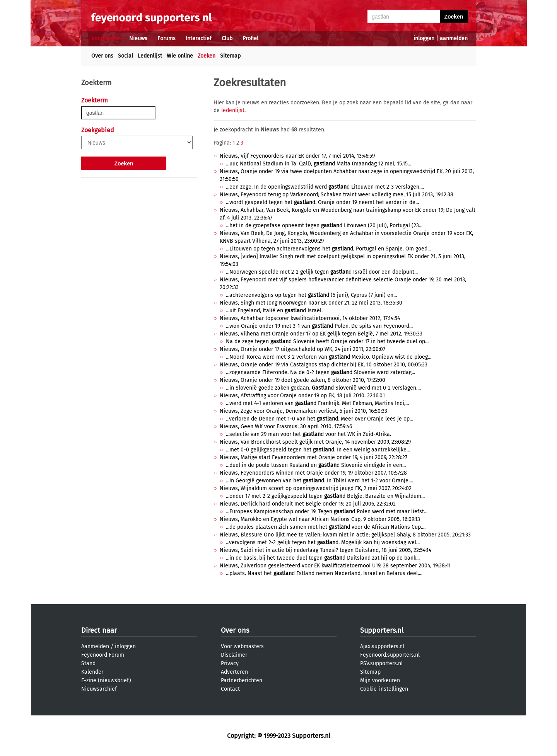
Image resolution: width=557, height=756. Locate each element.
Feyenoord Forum (103, 655)
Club (227, 38)
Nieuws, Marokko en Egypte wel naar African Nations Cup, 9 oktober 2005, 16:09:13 (320, 519)
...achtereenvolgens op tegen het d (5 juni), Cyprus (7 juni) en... (311, 295)
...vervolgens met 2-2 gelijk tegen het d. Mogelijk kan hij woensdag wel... (323, 542)
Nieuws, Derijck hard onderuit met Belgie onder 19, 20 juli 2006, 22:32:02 (308, 504)
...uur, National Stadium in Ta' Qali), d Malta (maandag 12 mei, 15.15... (319, 164)
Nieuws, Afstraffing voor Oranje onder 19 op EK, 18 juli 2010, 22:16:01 (302, 396)
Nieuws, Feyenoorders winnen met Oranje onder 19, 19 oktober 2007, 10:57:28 (313, 473)
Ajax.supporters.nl (382, 646)
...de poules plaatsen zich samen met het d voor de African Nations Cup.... (326, 527)
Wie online (180, 56)
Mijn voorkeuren (380, 680)
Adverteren (234, 672)
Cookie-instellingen (384, 689)
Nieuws (138, 38)
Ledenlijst (150, 56)
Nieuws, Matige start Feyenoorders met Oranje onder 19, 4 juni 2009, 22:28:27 (314, 457)
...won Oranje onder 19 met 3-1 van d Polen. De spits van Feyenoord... (319, 326)
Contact (230, 689)
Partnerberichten (242, 680)
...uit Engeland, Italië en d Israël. (274, 311)
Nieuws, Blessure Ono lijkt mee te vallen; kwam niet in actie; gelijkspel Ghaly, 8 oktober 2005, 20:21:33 (345, 535)
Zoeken (207, 56)
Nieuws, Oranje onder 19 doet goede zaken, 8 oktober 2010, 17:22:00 (302, 380)
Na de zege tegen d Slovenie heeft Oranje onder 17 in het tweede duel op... (327, 341)
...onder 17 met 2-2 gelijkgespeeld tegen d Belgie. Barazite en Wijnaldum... (325, 496)
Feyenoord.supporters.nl (390, 655)
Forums (167, 38)
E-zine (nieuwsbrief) (106, 680)
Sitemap (230, 56)
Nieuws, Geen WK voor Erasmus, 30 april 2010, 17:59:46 (286, 427)
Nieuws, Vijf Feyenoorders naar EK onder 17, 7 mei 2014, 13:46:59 (297, 156)
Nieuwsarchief (99, 689)
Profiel (250, 38)
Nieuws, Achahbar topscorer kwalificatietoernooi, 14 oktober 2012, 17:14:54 (310, 318)
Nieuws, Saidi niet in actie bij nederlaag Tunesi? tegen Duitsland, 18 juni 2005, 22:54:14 (325, 550)
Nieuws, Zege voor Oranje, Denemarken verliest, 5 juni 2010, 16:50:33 (303, 411)
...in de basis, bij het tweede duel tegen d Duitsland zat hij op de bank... (323, 558)
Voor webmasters (242, 646)
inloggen (424, 38)
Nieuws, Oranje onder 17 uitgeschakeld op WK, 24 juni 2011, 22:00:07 (302, 349)
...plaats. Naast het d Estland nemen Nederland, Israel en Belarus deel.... (324, 573)
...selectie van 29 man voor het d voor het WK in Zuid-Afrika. (308, 434)
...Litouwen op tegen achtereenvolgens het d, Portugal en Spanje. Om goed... (328, 249)
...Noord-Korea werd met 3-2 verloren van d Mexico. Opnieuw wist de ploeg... (329, 357)
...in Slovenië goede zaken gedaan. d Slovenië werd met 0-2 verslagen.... (323, 388)
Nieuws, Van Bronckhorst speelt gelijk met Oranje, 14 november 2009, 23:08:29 (315, 442)
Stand (88, 663)
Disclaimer (234, 655)
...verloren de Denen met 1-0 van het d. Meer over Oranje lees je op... (320, 419)
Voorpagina (105, 38)
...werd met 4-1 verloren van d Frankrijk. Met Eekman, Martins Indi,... (317, 403)
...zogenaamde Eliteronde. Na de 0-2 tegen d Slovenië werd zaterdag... (320, 372)
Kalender (92, 672)
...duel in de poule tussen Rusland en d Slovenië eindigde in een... (316, 465)
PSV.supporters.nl (381, 663)
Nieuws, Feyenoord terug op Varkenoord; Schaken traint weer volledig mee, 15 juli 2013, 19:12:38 (337, 195)
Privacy (230, 663)
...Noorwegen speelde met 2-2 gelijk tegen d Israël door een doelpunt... (322, 272)
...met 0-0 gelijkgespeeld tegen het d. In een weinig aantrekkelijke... (318, 450)
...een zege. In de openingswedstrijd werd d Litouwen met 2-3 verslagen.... (325, 187)
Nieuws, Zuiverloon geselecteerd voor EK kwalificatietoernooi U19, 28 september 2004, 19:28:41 (335, 566)
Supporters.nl (382, 630)
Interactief (199, 38)
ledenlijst (233, 110)
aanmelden (454, 38)
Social (126, 56)
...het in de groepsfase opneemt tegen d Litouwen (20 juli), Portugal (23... (324, 226)
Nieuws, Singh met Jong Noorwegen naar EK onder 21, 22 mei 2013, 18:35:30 (311, 303)
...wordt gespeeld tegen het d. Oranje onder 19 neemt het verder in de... (322, 202)
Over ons (102, 56)
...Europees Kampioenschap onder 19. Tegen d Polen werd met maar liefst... (327, 512)
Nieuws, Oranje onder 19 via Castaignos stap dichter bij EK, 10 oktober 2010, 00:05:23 (324, 365)
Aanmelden (95, 646)
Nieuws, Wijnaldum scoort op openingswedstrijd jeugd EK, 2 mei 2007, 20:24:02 (316, 488)
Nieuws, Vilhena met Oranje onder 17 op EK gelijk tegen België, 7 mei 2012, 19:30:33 (321, 334)
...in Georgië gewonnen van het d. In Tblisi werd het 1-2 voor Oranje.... (320, 481)
